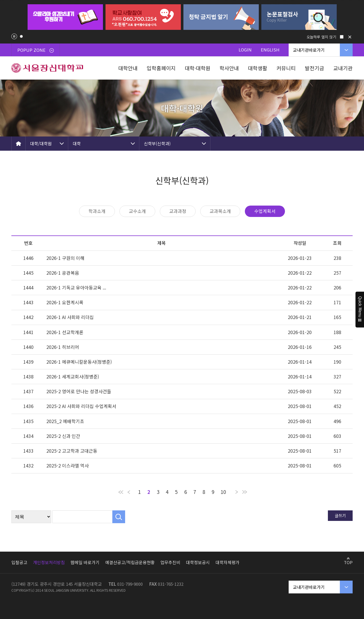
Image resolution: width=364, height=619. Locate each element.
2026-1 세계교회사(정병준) (73, 376)
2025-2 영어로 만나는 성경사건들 (79, 391)
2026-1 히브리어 (63, 347)
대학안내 (128, 68)
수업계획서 (265, 211)
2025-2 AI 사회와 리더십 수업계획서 (81, 406)
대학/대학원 (41, 143)
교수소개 (137, 211)
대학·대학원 (198, 68)
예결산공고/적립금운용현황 (130, 562)
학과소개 (97, 211)
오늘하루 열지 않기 (321, 37)
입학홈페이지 (161, 68)
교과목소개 (220, 211)
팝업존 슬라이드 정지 (14, 36)
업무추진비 (170, 562)
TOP (348, 562)
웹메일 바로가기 (85, 562)
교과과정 (178, 211)
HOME (18, 144)
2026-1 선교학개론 (65, 332)
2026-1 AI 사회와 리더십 (70, 317)
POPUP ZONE (36, 50)
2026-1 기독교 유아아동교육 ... (76, 287)
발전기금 (315, 68)
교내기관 (343, 68)
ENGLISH (270, 50)
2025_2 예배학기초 (65, 421)
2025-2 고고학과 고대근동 (72, 451)
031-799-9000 (130, 584)
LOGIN (245, 50)
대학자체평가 (227, 562)
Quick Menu (360, 310)
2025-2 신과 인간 (63, 436)
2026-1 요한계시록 (65, 302)
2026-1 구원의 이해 (65, 258)
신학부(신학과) (157, 143)
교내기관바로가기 (309, 50)
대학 (77, 143)
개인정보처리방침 (49, 562)
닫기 (350, 37)
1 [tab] (21, 36)
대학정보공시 (198, 562)
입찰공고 (19, 562)
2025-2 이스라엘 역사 (68, 465)
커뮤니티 (286, 68)
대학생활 (258, 68)
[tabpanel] (65, 17)
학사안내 (229, 68)
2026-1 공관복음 (63, 273)
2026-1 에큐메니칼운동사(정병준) (79, 362)
